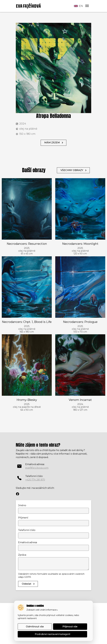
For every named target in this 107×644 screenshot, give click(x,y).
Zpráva (22, 555)
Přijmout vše (70, 627)
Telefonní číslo (27, 530)
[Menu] (87, 6)
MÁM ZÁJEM (52, 143)
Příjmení (23, 518)
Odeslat (27, 584)
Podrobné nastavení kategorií (52, 634)
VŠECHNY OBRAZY (72, 170)
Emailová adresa (28, 542)
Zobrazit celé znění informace (42, 610)
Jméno (22, 505)
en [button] (78, 6)
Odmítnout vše (35, 627)
